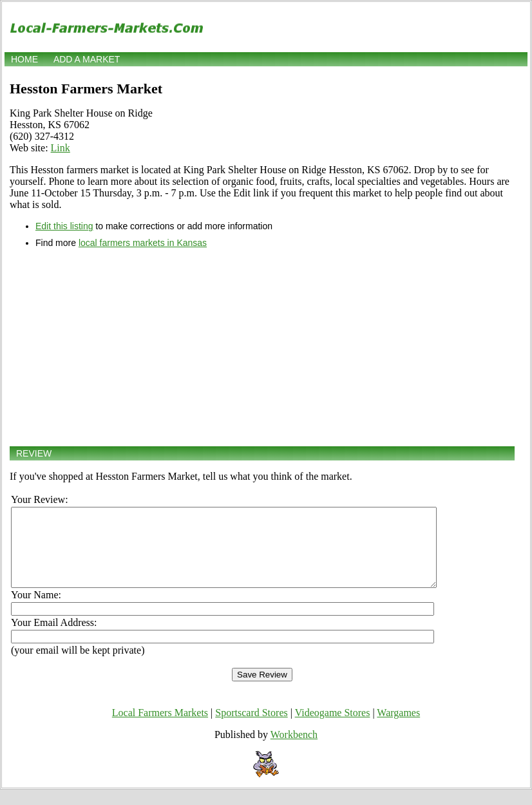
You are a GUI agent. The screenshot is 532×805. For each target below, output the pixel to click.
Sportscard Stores (251, 728)
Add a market (87, 59)
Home (24, 59)
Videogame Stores (333, 728)
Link (61, 148)
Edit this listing (64, 226)
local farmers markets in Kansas (143, 243)
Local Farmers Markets (160, 728)
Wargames (398, 728)
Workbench (294, 750)
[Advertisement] (262, 347)
